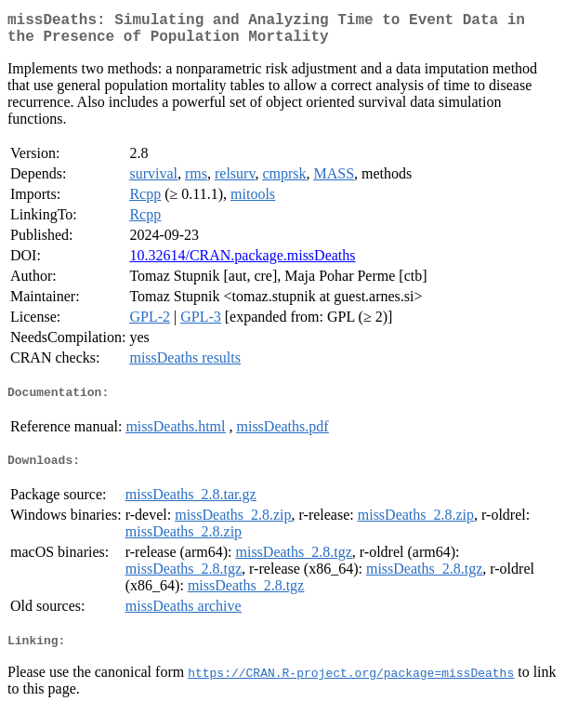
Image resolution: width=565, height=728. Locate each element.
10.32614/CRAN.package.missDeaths (242, 263)
